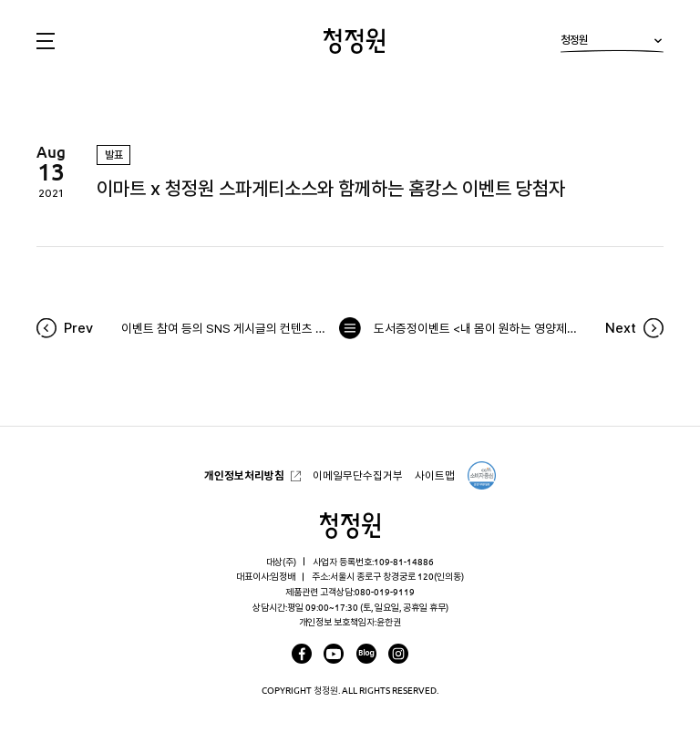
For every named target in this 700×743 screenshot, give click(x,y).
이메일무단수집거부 (358, 475)
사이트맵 (435, 475)
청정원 (612, 43)
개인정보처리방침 (244, 475)
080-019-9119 (385, 592)
